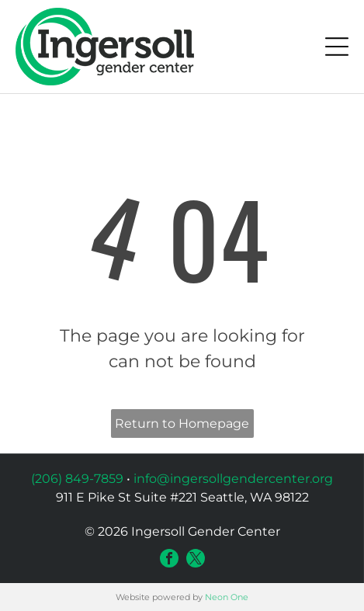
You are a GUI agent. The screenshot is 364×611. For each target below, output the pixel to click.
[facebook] (169, 558)
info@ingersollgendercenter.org (233, 479)
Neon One (227, 597)
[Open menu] (337, 47)
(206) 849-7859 (77, 479)
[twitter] (196, 558)
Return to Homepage (182, 424)
